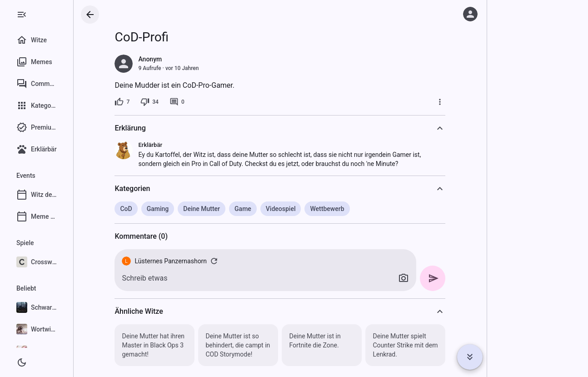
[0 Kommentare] (198, 102)
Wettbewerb (349, 209)
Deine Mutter (223, 209)
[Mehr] (462, 102)
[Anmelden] (470, 14)
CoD (148, 209)
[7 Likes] (144, 102)
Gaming (179, 209)
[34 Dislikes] (171, 102)
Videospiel (302, 209)
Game (265, 209)
